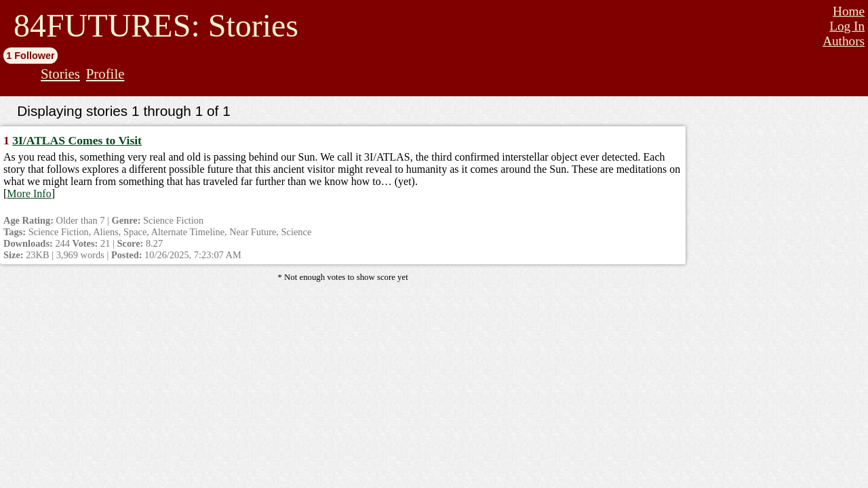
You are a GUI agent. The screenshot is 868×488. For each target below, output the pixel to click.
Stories (60, 74)
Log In (847, 26)
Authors (844, 41)
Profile (105, 74)
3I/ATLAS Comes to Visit (77, 140)
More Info (29, 194)
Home (849, 11)
